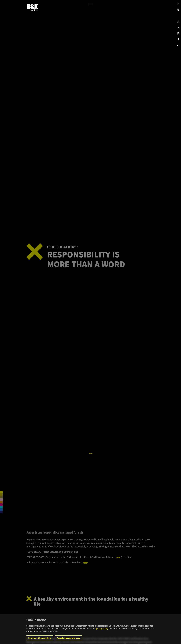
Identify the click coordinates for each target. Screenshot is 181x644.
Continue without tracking (40, 638)
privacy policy (102, 628)
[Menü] (90, 5)
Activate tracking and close (68, 638)
